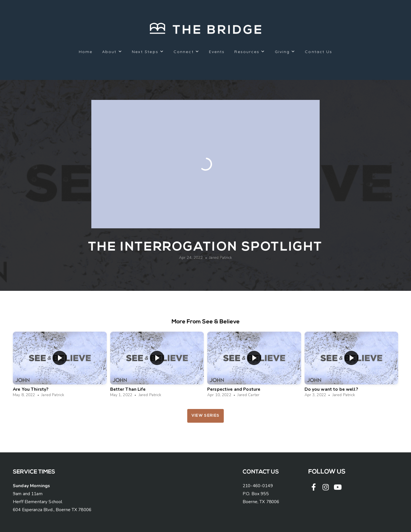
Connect (186, 52)
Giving (285, 52)
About (112, 52)
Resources (250, 52)
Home (86, 52)
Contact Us (319, 52)
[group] (60, 366)
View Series (205, 416)
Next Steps (148, 52)
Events (217, 52)
